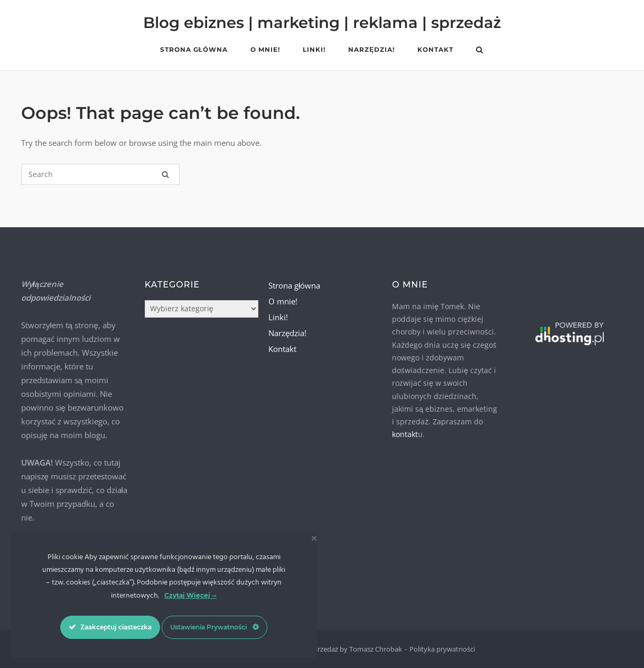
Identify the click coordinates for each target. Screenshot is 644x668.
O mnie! (265, 49)
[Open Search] (479, 51)
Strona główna (194, 49)
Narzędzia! (371, 49)
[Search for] (100, 174)
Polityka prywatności (442, 649)
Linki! (314, 49)
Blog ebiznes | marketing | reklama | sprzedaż (322, 22)
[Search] (165, 174)
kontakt (405, 434)
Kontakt (435, 49)
